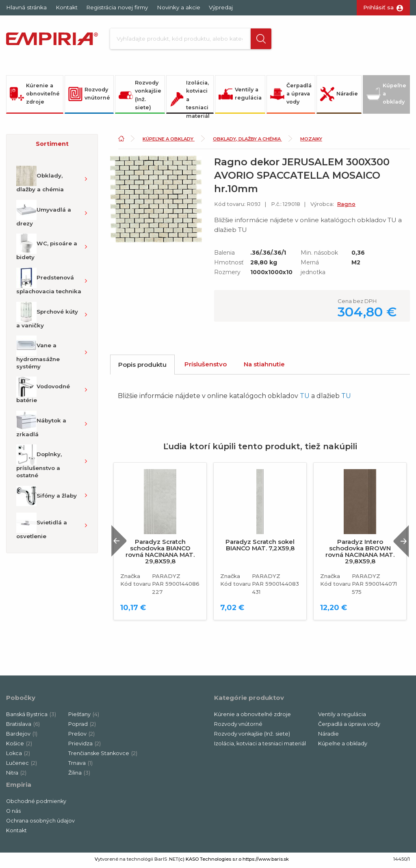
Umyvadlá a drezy (44, 215)
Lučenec (22, 765)
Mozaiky (311, 141)
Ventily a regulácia (240, 96)
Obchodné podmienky (36, 803)
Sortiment (52, 146)
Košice (19, 746)
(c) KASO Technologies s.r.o (210, 861)
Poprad (82, 726)
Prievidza (84, 746)
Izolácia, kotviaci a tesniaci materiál (190, 99)
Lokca (18, 755)
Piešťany (84, 716)
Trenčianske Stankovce (103, 755)
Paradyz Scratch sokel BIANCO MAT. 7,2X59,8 (260, 548)
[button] (258, 40)
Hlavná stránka (26, 7)
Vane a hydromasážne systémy (38, 355)
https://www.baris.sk (266, 861)
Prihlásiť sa (378, 7)
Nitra (16, 775)
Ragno (346, 206)
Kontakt (67, 7)
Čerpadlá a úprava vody (291, 96)
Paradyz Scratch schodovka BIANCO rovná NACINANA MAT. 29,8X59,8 (160, 554)
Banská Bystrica (31, 716)
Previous (121, 543)
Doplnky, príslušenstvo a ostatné (39, 464)
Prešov (81, 736)
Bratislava (23, 726)
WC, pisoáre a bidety (47, 249)
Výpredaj (221, 7)
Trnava (80, 765)
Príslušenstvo (206, 366)
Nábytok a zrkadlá (41, 426)
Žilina (79, 775)
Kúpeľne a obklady (386, 96)
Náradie (339, 96)
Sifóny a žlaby (47, 498)
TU (305, 398)
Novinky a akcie (179, 7)
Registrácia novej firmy (117, 7)
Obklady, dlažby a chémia (40, 182)
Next (399, 543)
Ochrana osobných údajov (40, 823)
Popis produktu (142, 367)
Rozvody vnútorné (89, 96)
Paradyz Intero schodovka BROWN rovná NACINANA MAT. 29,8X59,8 (360, 554)
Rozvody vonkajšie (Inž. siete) (140, 97)
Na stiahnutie (264, 366)
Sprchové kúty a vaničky (47, 317)
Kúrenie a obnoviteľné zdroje (35, 96)
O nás (13, 813)
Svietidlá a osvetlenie (42, 528)
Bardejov (22, 736)
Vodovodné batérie (43, 392)
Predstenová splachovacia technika (49, 283)
